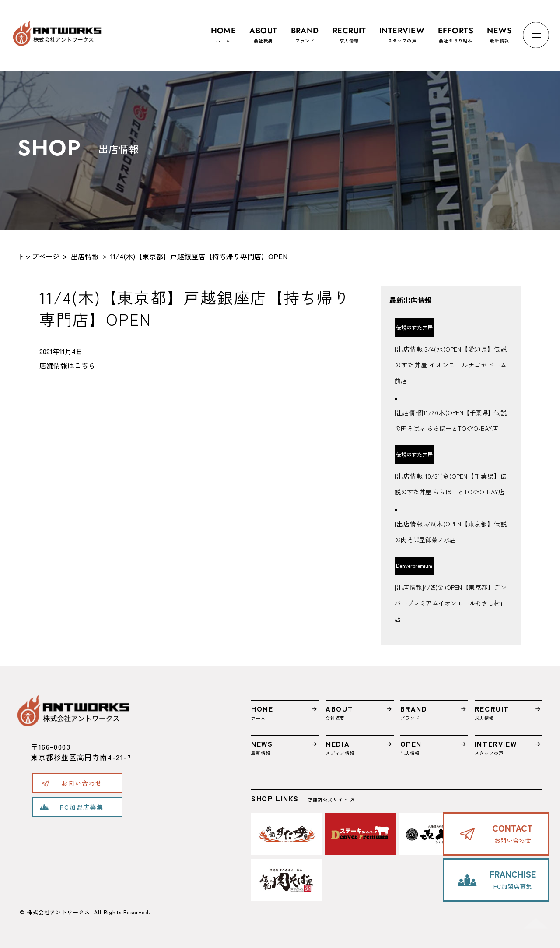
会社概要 (263, 31)
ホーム (224, 31)
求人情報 (349, 31)
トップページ (38, 256)
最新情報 (499, 31)
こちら (85, 365)
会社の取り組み (456, 31)
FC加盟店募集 (82, 807)
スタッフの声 (402, 31)
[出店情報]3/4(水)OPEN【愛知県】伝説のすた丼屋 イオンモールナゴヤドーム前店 (450, 365)
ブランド (305, 31)
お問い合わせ (82, 783)
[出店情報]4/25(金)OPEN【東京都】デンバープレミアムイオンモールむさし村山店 (450, 603)
